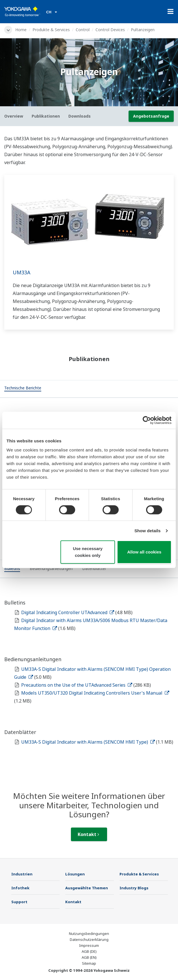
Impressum (89, 945)
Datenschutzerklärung (89, 939)
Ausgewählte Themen (87, 888)
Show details (148, 531)
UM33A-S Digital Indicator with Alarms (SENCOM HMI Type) (88, 742)
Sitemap (89, 963)
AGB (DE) (89, 951)
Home (21, 30)
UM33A (22, 272)
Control (83, 30)
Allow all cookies (144, 552)
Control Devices (110, 30)
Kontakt (88, 834)
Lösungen (75, 874)
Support (19, 902)
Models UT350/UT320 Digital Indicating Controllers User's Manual (95, 693)
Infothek (20, 888)
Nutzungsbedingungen (89, 934)
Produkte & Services (51, 30)
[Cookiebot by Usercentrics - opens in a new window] (147, 420)
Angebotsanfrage (151, 116)
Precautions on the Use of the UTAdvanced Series (77, 685)
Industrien (22, 874)
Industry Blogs (134, 888)
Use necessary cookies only (88, 552)
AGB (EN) (89, 957)
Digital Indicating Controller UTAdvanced (68, 612)
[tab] (23, 389)
